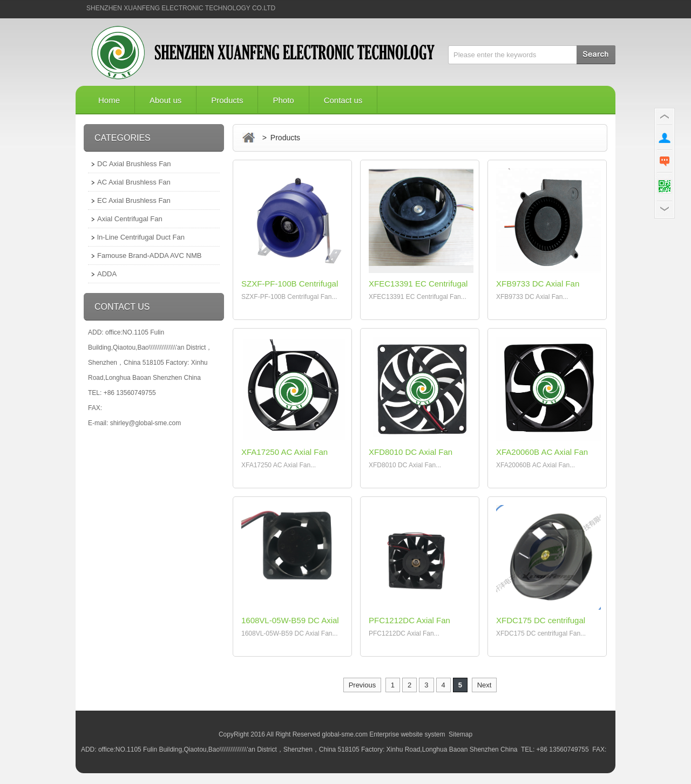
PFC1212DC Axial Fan (409, 620)
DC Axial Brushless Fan (134, 164)
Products (227, 100)
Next (485, 685)
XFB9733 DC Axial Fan (538, 284)
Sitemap (460, 734)
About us (165, 100)
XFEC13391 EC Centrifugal (418, 284)
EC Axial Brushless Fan (134, 200)
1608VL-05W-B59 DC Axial (290, 620)
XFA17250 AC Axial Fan (284, 452)
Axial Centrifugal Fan (130, 219)
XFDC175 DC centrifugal (541, 620)
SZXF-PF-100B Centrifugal (290, 284)
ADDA (107, 274)
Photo (283, 100)
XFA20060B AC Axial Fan (542, 452)
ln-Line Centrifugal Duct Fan (141, 237)
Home (109, 100)
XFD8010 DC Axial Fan (411, 452)
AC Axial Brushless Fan (134, 182)
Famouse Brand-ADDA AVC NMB (149, 255)
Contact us (343, 100)
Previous (363, 685)
